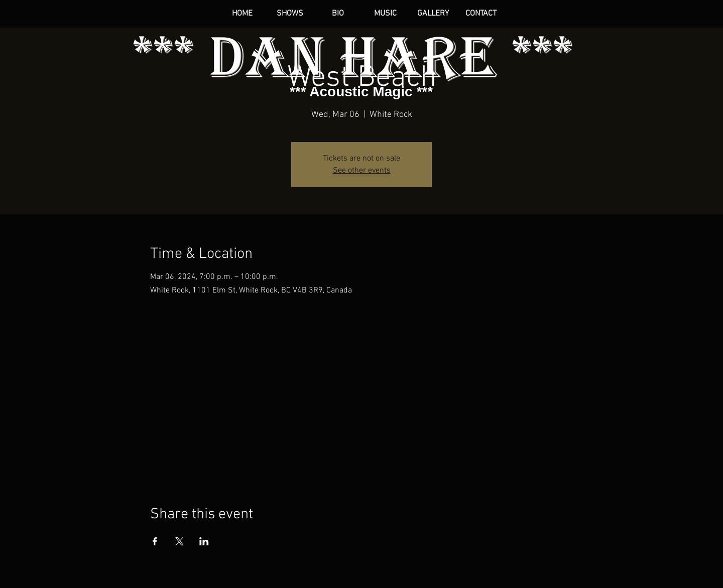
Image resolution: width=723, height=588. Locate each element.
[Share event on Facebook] (155, 541)
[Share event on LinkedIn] (204, 541)
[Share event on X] (179, 541)
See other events (362, 171)
